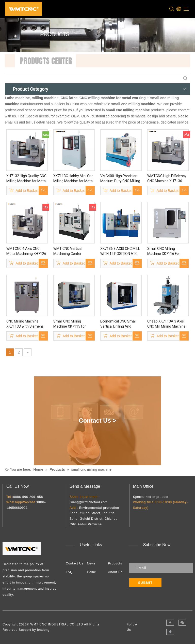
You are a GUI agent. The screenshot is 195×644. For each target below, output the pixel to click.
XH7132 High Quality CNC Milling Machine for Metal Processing (26, 179)
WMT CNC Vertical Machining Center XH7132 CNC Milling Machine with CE (69, 251)
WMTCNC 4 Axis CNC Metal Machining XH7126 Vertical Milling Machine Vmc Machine (26, 251)
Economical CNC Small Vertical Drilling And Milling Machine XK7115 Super (119, 324)
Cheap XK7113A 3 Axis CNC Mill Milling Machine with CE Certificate (166, 324)
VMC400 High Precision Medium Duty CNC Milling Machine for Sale (120, 179)
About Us (115, 572)
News (91, 563)
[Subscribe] (145, 583)
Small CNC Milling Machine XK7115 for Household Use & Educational (70, 324)
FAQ (69, 572)
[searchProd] (93, 79)
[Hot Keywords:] (185, 79)
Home (91, 572)
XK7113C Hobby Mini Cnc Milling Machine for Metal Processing (73, 179)
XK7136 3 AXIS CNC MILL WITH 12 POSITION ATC (120, 251)
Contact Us (75, 563)
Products (115, 563)
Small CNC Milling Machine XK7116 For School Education (164, 251)
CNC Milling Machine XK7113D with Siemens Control (25, 324)
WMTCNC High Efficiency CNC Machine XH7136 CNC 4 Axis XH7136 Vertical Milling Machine (167, 179)
